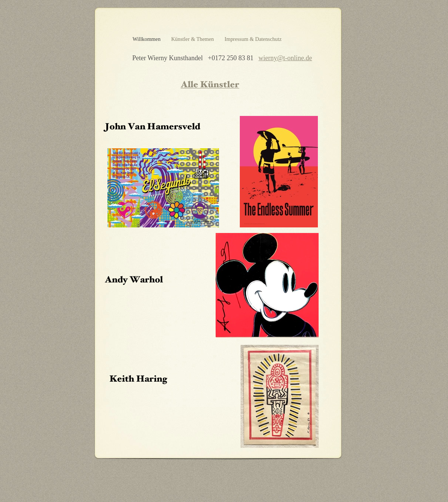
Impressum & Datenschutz (253, 39)
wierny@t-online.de (285, 58)
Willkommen (147, 39)
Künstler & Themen (193, 39)
